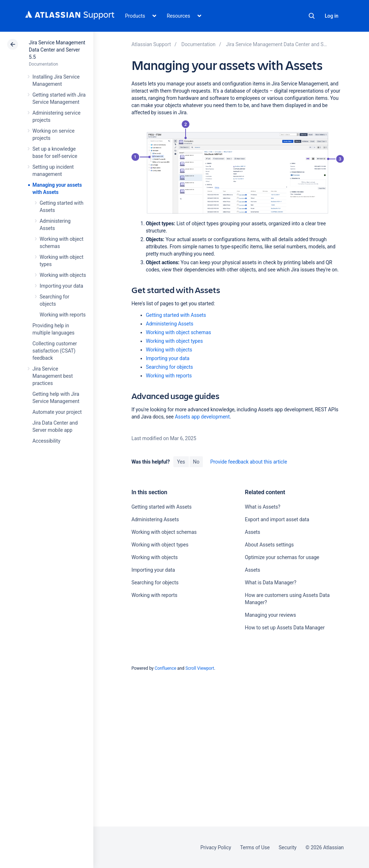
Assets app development (202, 417)
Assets (253, 532)
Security (288, 847)
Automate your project (57, 412)
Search (312, 16)
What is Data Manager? (271, 583)
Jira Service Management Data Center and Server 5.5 (57, 50)
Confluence (165, 668)
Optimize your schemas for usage (282, 557)
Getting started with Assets (176, 315)
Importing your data (61, 286)
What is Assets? (263, 507)
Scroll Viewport (200, 668)
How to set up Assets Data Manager (285, 628)
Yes (181, 462)
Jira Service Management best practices (53, 376)
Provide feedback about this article (248, 462)
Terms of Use (255, 847)
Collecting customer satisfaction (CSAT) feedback (55, 351)
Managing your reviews (271, 615)
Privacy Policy (216, 847)
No (196, 462)
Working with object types (174, 341)
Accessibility (46, 441)
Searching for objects (170, 367)
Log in (332, 16)
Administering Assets (170, 324)
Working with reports (63, 315)
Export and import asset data (277, 519)
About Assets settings (270, 545)
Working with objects (63, 275)
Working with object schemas (179, 332)
